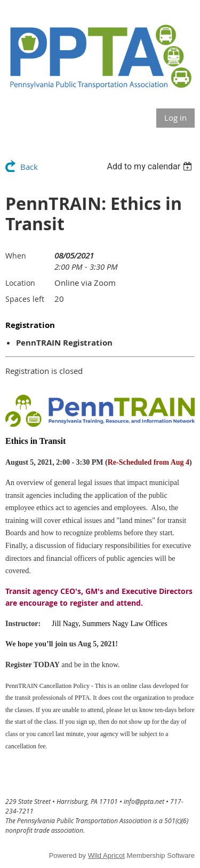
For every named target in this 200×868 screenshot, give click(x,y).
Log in (175, 118)
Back (29, 167)
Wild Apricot (106, 855)
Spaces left (25, 299)
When (16, 256)
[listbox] (151, 166)
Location (20, 283)
